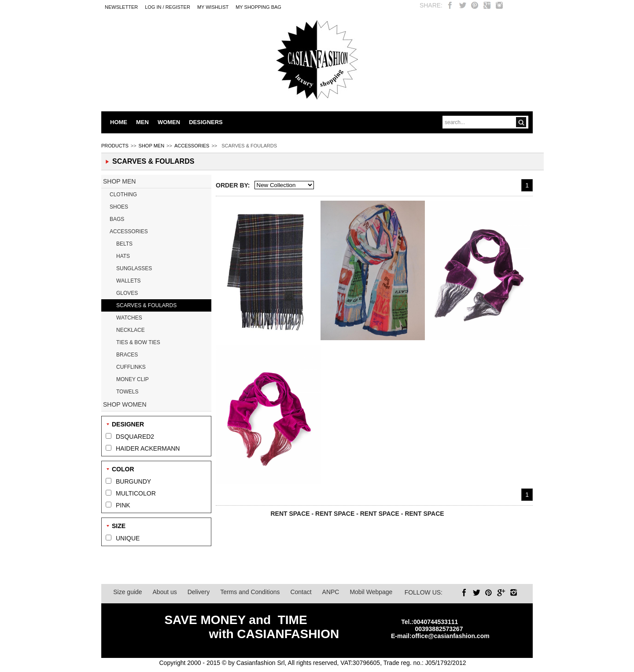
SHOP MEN (151, 146)
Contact (301, 592)
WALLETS (129, 281)
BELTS (124, 244)
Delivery (199, 592)
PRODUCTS (115, 146)
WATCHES (129, 318)
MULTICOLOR (136, 493)
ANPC (331, 592)
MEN (142, 122)
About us (165, 592)
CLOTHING (123, 195)
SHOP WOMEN (125, 404)
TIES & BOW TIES (138, 342)
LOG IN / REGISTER (168, 7)
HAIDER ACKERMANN (148, 448)
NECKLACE (131, 330)
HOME (119, 122)
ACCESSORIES (192, 146)
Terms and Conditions (250, 592)
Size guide (127, 592)
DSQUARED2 (135, 437)
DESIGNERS (206, 122)
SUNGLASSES (134, 268)
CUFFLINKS (131, 367)
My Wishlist (213, 7)
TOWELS (127, 392)
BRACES (127, 355)
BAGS (117, 219)
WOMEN (169, 122)
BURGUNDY (133, 481)
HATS (123, 256)
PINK (123, 505)
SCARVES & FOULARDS (146, 305)
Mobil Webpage (371, 592)
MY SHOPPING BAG (258, 7)
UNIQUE (128, 538)
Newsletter (121, 7)
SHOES (119, 207)
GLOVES (127, 293)
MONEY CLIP (133, 379)
